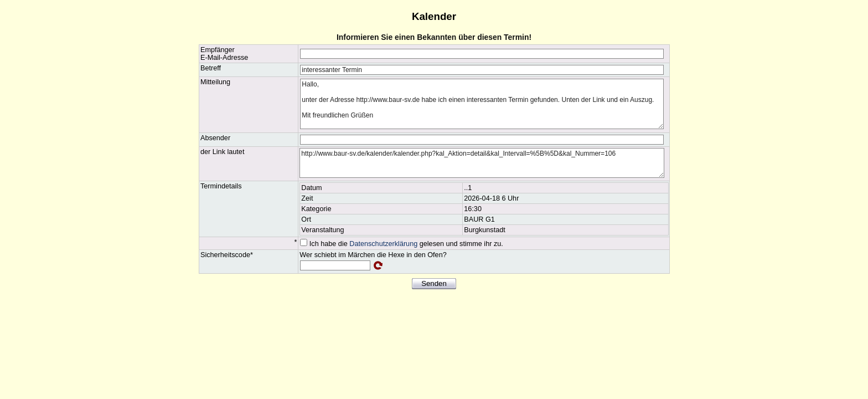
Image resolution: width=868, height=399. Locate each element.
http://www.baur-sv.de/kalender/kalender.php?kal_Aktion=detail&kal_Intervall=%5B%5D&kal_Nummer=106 (482, 163)
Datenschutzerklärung (383, 244)
